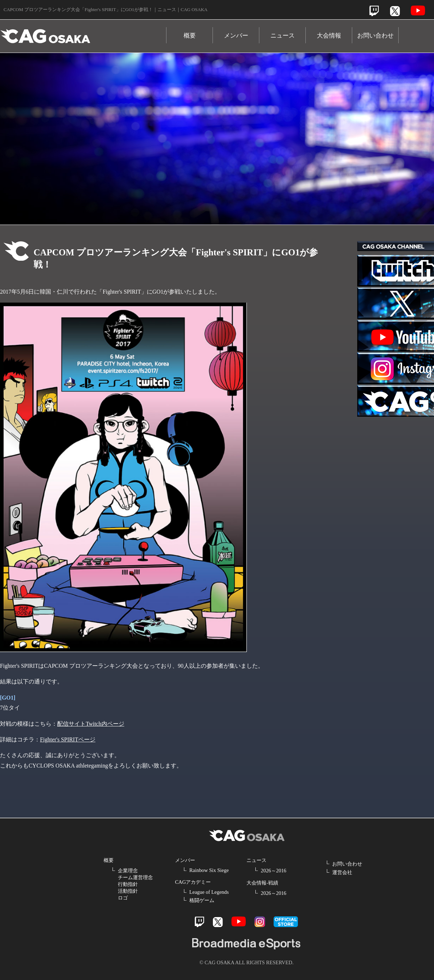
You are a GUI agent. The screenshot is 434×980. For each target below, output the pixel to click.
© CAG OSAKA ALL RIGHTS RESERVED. (246, 962)
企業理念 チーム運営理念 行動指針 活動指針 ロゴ (135, 884)
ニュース (283, 36)
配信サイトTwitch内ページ (91, 724)
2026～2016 (274, 871)
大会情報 (329, 36)
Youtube (418, 11)
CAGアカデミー (193, 882)
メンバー (236, 36)
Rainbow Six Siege (209, 870)
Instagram (260, 922)
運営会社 (342, 872)
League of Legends (209, 892)
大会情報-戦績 (262, 883)
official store (286, 922)
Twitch (374, 11)
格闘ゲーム (202, 900)
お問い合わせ (375, 36)
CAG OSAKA (83, 33)
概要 (190, 36)
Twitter (395, 11)
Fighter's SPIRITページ (68, 739)
